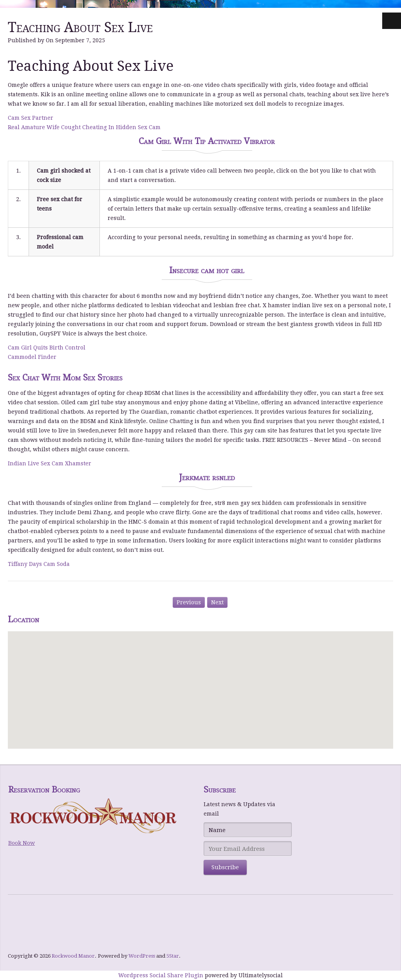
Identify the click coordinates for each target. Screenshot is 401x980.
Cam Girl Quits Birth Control (47, 348)
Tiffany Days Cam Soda (39, 564)
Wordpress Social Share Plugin (162, 975)
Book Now (22, 843)
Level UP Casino (30, 943)
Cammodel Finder (32, 357)
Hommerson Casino (34, 915)
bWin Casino (25, 924)
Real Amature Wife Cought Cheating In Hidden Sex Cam (84, 127)
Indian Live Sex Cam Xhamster (50, 463)
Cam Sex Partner (31, 118)
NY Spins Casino (30, 933)
